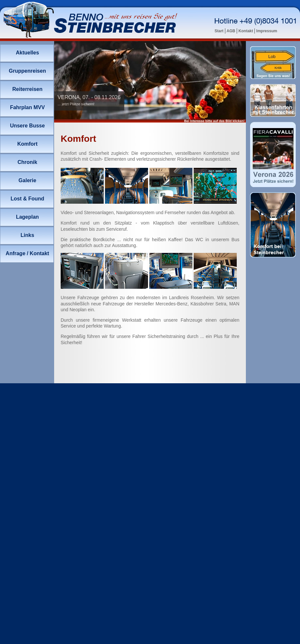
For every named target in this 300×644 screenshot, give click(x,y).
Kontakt (246, 31)
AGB (231, 31)
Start (220, 31)
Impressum (266, 31)
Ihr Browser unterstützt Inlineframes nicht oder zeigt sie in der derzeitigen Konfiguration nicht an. (150, 82)
